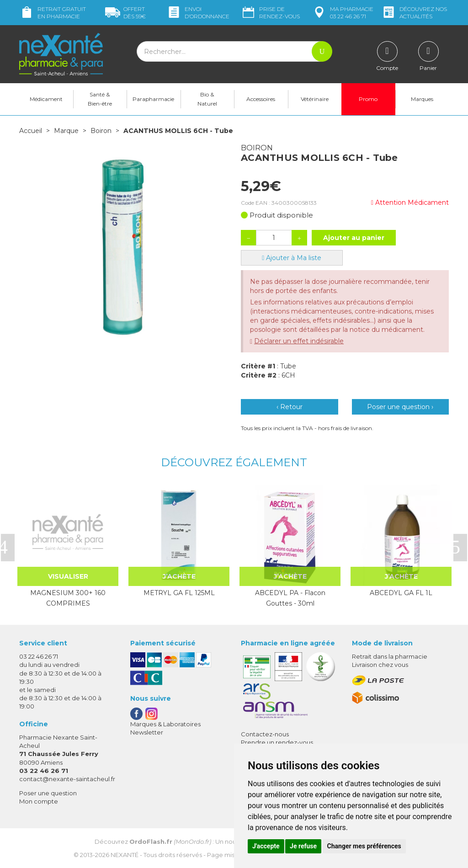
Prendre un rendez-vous (277, 742)
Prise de (270, 13)
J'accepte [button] (266, 846)
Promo (368, 99)
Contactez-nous (265, 734)
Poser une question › (400, 407)
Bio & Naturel (207, 99)
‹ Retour (290, 407)
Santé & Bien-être (100, 99)
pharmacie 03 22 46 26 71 (343, 13)
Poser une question (48, 793)
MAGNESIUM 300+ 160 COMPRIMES (68, 598)
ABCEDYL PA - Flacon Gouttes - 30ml (290, 598)
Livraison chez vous (380, 665)
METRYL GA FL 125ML (179, 593)
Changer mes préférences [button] (364, 846)
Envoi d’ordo (198, 13)
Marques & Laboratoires (165, 724)
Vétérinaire (315, 99)
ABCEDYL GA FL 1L (401, 593)
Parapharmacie (153, 99)
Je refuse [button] (303, 846)
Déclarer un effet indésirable (299, 341)
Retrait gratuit (53, 13)
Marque (66, 131)
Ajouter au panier (354, 238)
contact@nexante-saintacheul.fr (67, 779)
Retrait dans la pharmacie (390, 656)
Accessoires (261, 99)
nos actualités (414, 13)
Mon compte (39, 801)
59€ (125, 13)
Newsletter (147, 732)
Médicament (46, 99)
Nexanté (125, 855)
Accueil (31, 131)
